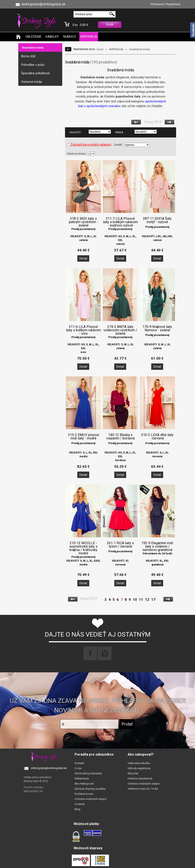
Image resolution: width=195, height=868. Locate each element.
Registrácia (173, 4)
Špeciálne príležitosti (35, 73)
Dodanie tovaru (84, 794)
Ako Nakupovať (84, 784)
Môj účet (133, 773)
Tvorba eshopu (34, 787)
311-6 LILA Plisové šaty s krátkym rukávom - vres (83, 330)
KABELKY (52, 37)
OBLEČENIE (33, 37)
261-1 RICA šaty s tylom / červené (120, 545)
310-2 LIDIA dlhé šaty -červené (157, 437)
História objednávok (140, 778)
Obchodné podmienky (88, 773)
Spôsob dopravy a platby (90, 789)
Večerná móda (32, 82)
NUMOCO (70, 37)
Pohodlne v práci (33, 65)
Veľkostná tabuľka (139, 763)
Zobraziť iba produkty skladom (89, 145)
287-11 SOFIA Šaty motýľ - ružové (157, 220)
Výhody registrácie (139, 768)
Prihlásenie (157, 4)
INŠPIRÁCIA (89, 37)
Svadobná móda (33, 48)
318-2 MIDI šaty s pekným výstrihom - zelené (83, 222)
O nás (78, 768)
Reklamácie (82, 778)
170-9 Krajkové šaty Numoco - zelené (157, 329)
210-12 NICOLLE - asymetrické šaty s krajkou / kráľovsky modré (83, 548)
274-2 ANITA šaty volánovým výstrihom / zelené (120, 330)
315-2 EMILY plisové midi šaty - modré (83, 437)
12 (147, 600)
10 (135, 600)
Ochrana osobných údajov (91, 799)
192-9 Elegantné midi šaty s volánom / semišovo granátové (157, 547)
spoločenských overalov (103, 106)
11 (141, 600)
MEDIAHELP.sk (33, 791)
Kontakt (79, 763)
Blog (77, 809)
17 (153, 600)
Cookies (80, 804)
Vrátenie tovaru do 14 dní (143, 789)
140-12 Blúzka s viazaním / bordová (120, 437)
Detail (83, 258)
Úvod (100, 49)
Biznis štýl (28, 56)
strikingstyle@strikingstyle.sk (49, 768)
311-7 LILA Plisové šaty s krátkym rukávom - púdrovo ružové (120, 222)
